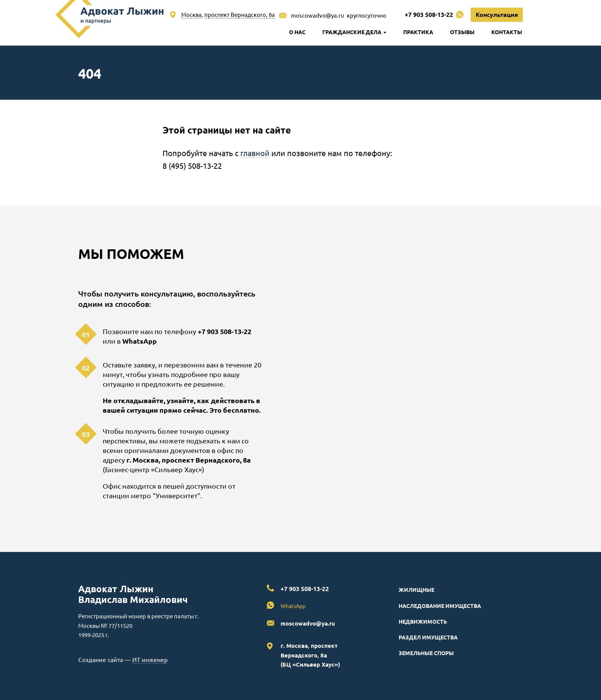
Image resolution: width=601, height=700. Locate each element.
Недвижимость (423, 621)
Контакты (507, 32)
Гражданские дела (354, 32)
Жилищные (416, 590)
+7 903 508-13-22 (429, 14)
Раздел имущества (428, 637)
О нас (297, 32)
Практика (418, 32)
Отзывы (462, 32)
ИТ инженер (150, 659)
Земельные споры (426, 653)
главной (255, 153)
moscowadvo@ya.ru (318, 15)
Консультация (497, 14)
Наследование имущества (440, 606)
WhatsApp (140, 341)
